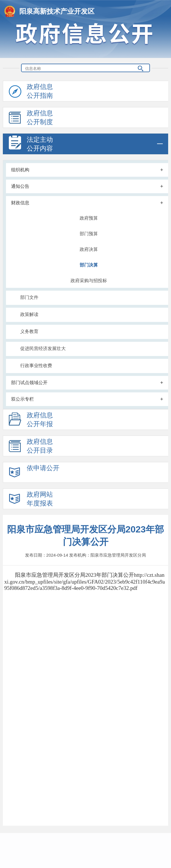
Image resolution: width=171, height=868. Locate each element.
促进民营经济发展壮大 (43, 348)
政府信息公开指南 (31, 92)
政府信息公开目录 (31, 447)
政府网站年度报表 (31, 500)
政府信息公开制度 (31, 119)
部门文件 (29, 297)
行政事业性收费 (36, 366)
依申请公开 (34, 473)
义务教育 (29, 331)
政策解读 (29, 314)
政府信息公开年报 (31, 421)
